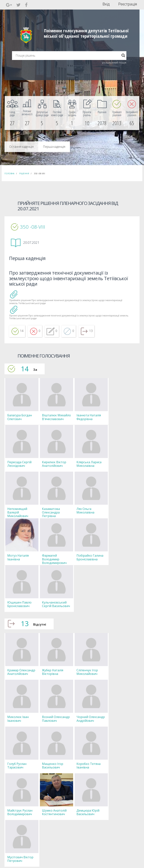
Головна (9, 174)
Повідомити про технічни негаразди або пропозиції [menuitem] (88, 815)
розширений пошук (114, 62)
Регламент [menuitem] (45, 823)
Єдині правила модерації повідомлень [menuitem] (88, 805)
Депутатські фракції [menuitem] (50, 816)
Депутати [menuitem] (45, 810)
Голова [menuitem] (43, 803)
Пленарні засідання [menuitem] (50, 820)
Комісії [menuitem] (43, 813)
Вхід (106, 4)
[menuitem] (12, 113)
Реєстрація (128, 4)
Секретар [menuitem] (45, 806)
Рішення (24, 174)
